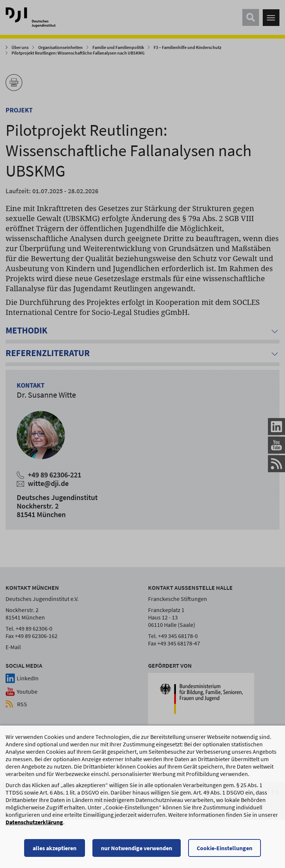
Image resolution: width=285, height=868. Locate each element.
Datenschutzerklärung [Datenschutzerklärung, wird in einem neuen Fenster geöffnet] (34, 823)
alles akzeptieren (55, 849)
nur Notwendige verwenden (137, 849)
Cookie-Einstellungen (225, 849)
